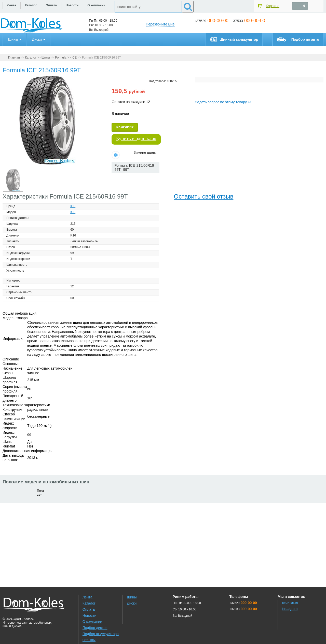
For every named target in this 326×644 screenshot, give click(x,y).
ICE (74, 58)
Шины (46, 58)
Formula (61, 58)
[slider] (120, 178)
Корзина (273, 6)
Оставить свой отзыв (204, 196)
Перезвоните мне (160, 24)
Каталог (31, 58)
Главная (14, 58)
